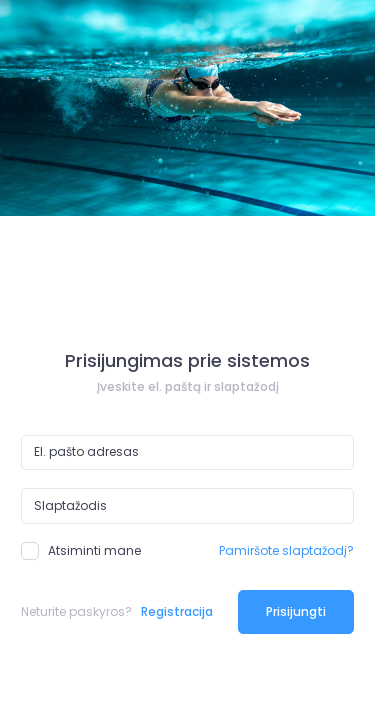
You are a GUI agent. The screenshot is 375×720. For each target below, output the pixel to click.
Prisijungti (296, 611)
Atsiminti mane (81, 551)
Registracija (177, 611)
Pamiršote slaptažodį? (286, 550)
